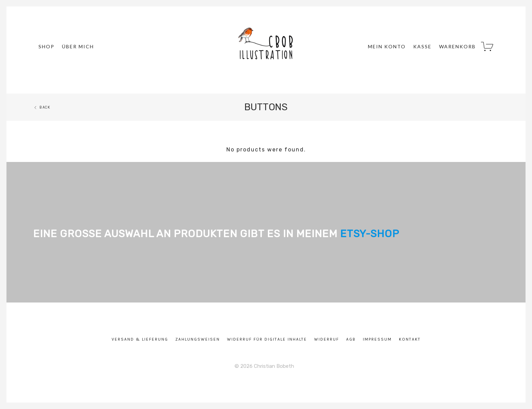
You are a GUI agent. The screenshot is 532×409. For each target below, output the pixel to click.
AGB (351, 339)
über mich (78, 47)
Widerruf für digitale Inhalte (267, 339)
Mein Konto (387, 47)
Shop (46, 47)
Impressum (377, 339)
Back (42, 107)
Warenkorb (457, 47)
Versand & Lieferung (140, 339)
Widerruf (327, 339)
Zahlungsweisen (198, 339)
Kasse (422, 47)
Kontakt (410, 339)
